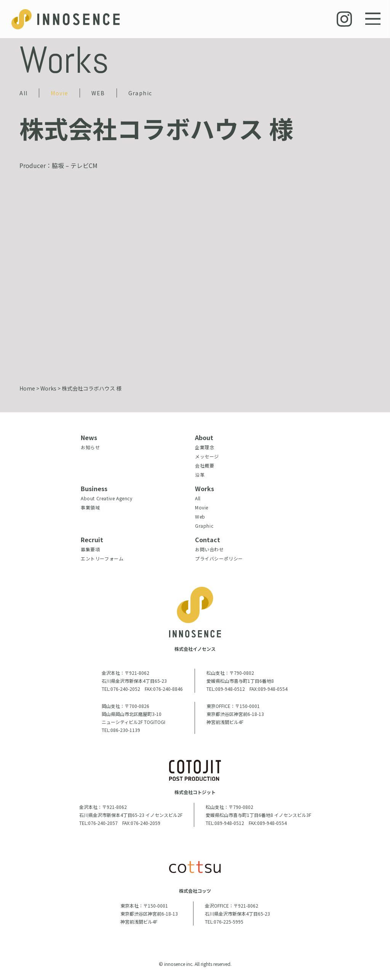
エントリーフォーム (102, 558)
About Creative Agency (107, 498)
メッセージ (207, 456)
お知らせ (90, 447)
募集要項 (90, 549)
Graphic (140, 93)
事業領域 (90, 507)
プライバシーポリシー (219, 558)
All (23, 93)
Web (200, 516)
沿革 (200, 475)
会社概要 (205, 465)
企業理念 (205, 447)
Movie (59, 93)
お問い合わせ (209, 549)
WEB (98, 93)
